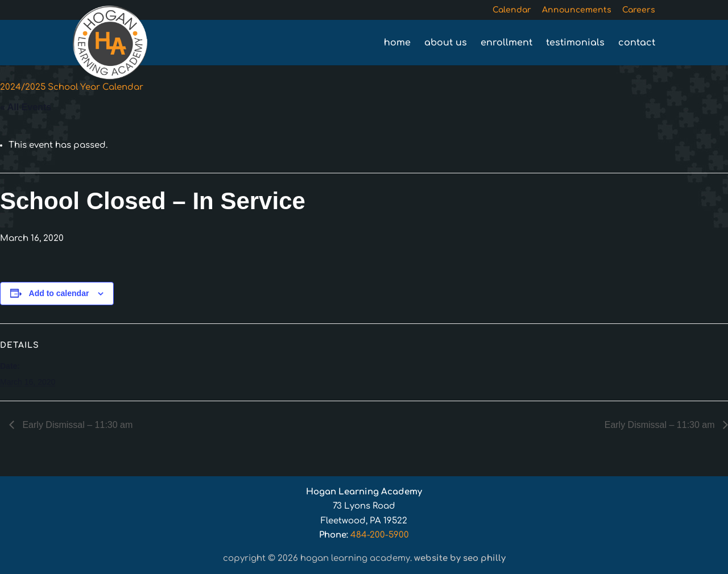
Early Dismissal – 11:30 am (76, 425)
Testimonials (575, 43)
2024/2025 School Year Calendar (72, 87)
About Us (446, 43)
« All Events (26, 107)
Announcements (577, 10)
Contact (637, 43)
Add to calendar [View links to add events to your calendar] (59, 293)
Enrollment (506, 43)
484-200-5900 (380, 535)
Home (397, 43)
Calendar (512, 10)
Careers (639, 10)
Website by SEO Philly (460, 558)
